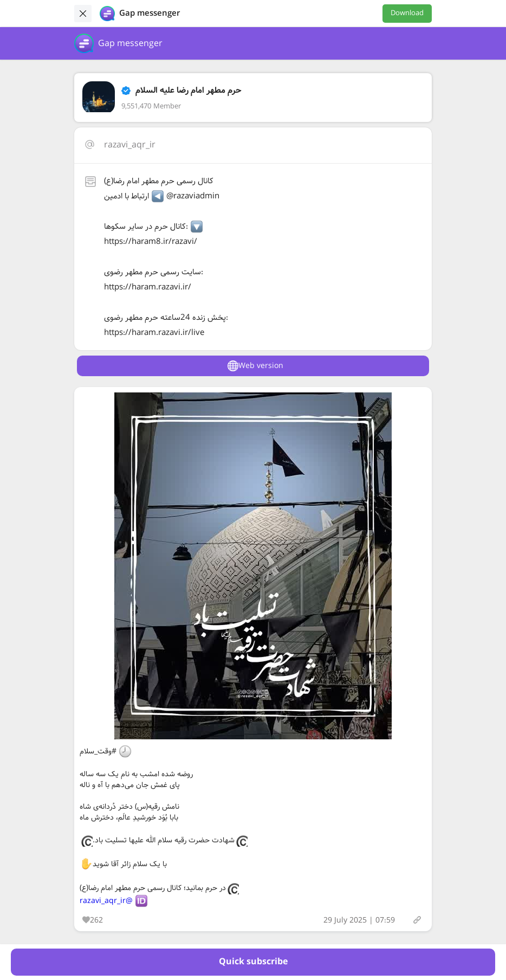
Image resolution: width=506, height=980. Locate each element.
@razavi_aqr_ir (106, 901)
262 (93, 920)
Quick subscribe (253, 962)
